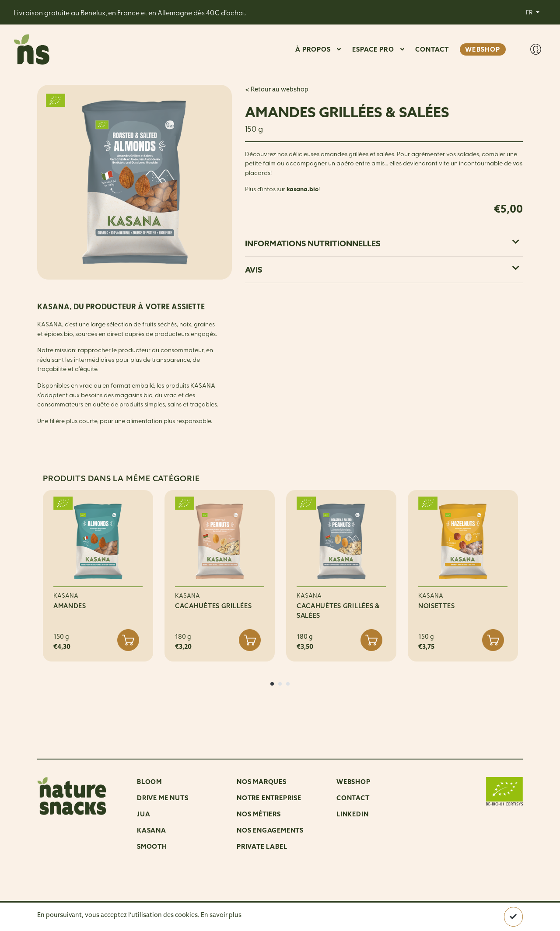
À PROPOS (313, 49)
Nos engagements (270, 830)
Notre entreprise (269, 798)
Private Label (262, 846)
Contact (353, 798)
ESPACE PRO (373, 49)
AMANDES (70, 606)
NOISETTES (436, 606)
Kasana (152, 830)
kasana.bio (303, 189)
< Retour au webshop (277, 89)
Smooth (152, 846)
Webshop (353, 782)
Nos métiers (259, 814)
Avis (382, 270)
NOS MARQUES (262, 782)
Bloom (149, 782)
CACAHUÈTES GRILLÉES (213, 606)
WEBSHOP (483, 49)
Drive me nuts (163, 798)
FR (530, 12)
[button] (272, 684)
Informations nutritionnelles (382, 243)
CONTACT (432, 49)
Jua (143, 814)
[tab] (384, 243)
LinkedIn (352, 814)
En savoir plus (221, 915)
